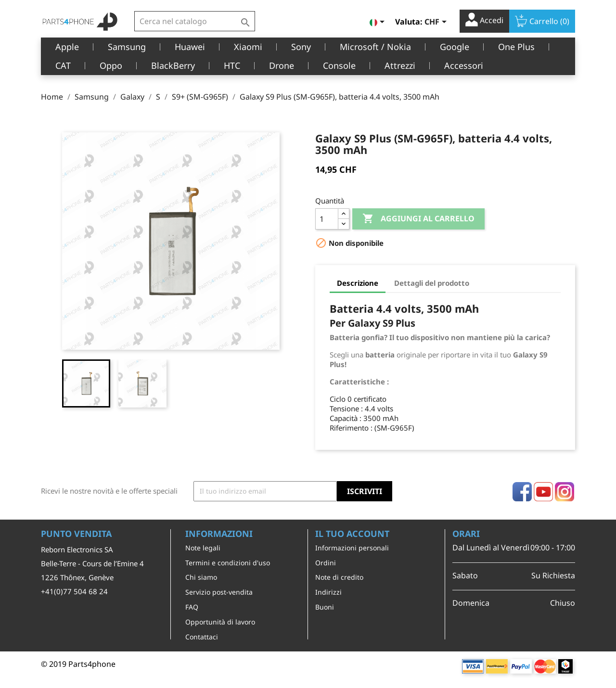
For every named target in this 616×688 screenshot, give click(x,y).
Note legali (203, 548)
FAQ (192, 607)
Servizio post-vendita (219, 592)
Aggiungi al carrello (418, 219)
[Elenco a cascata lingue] (379, 23)
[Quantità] (327, 219)
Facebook (522, 492)
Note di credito (339, 577)
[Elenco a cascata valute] (437, 23)
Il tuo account (352, 534)
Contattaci (202, 637)
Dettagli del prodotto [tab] (432, 283)
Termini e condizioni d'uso (228, 563)
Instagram (565, 492)
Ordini (326, 563)
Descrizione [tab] (358, 283)
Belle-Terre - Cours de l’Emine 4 (92, 563)
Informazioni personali (352, 548)
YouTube (543, 492)
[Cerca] (195, 21)
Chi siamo (201, 577)
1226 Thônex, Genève (77, 577)
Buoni (325, 607)
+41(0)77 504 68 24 (74, 591)
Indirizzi (328, 592)
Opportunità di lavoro (220, 622)
